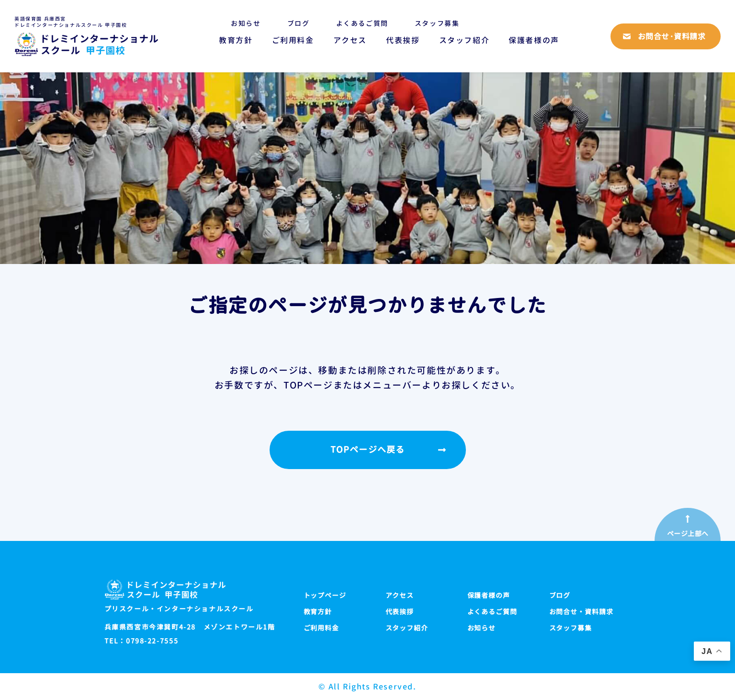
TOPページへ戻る (367, 450)
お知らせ (246, 23)
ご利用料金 (293, 40)
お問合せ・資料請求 (582, 612)
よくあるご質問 (362, 23)
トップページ (325, 595)
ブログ (299, 23)
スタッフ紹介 (464, 40)
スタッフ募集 (437, 23)
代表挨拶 (403, 40)
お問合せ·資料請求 (672, 36)
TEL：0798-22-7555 (141, 641)
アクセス (350, 40)
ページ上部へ (688, 534)
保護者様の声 (534, 40)
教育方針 (236, 40)
